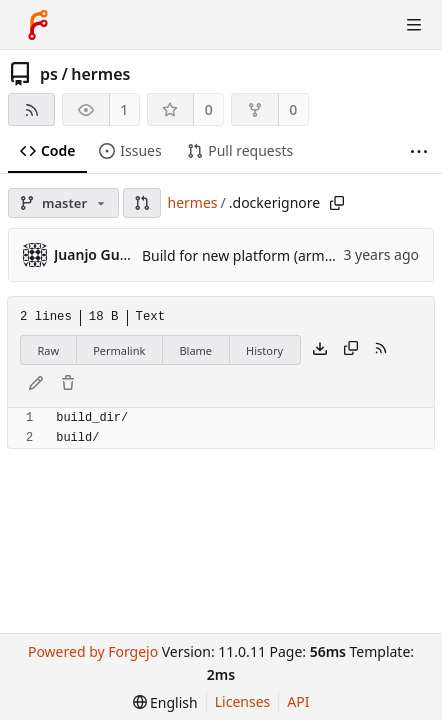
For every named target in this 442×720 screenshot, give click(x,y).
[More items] (419, 151)
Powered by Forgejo (93, 651)
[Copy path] (337, 203)
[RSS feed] (31, 109)
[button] (142, 203)
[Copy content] (351, 350)
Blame (195, 350)
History (264, 350)
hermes (100, 74)
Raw (49, 350)
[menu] (165, 702)
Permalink (119, 350)
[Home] (38, 25)
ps (49, 74)
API (298, 701)
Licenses (243, 701)
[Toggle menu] (414, 25)
